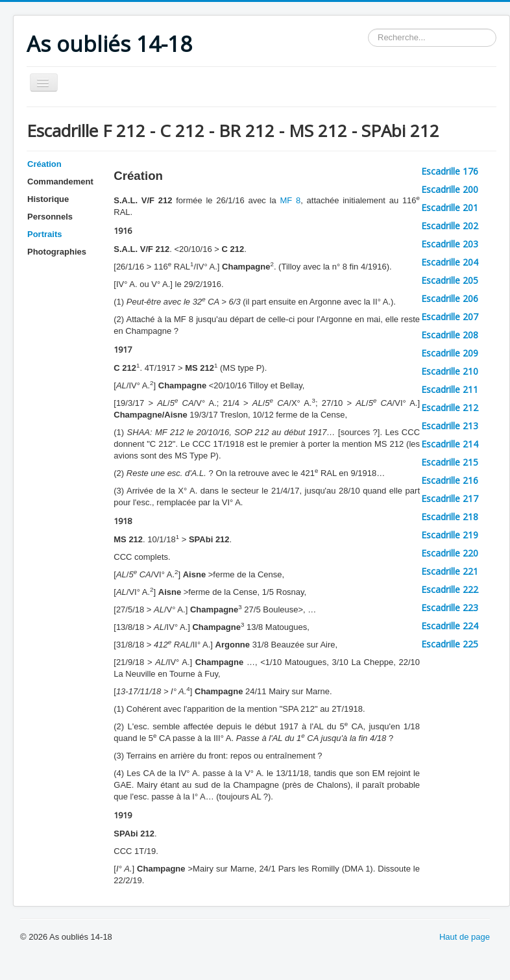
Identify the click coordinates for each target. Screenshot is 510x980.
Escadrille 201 (450, 207)
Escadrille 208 (450, 335)
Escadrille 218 (450, 517)
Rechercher (368, 29)
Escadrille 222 (450, 589)
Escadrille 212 (450, 408)
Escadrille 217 (450, 498)
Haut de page (465, 937)
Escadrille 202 (450, 226)
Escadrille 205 (450, 280)
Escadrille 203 (450, 244)
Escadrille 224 (450, 626)
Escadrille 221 (450, 571)
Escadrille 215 (450, 462)
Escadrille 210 (450, 371)
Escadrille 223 (450, 608)
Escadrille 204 (450, 262)
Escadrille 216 (450, 480)
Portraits (44, 234)
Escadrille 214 (450, 444)
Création (44, 164)
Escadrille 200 (450, 189)
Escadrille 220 (450, 553)
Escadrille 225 (450, 644)
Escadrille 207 (450, 317)
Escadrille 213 (450, 426)
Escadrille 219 (450, 535)
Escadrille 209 (450, 353)
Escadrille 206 (450, 298)
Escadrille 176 (450, 171)
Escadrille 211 (450, 389)
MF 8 (290, 200)
